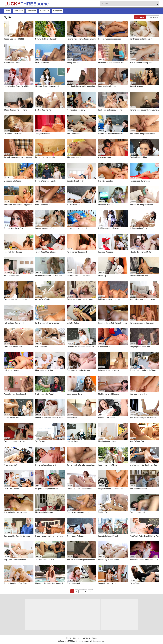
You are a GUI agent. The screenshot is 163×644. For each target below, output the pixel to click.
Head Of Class (72, 441)
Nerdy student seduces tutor (78, 276)
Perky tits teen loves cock (77, 252)
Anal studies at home (138, 489)
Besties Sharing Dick (44, 110)
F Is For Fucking (73, 205)
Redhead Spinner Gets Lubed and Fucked (145, 560)
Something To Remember (109, 560)
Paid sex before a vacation (109, 299)
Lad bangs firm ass (11, 370)
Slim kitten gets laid (75, 157)
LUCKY (11, 4)
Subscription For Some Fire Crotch (49, 418)
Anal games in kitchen (139, 394)
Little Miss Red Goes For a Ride (16, 86)
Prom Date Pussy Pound (108, 536)
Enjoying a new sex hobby (108, 370)
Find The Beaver (73, 134)
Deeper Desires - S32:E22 (14, 39)
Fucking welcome (42, 205)
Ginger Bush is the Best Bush (15, 583)
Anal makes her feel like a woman (49, 276)
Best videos (19, 11)
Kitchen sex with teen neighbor (47, 323)
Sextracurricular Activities (46, 394)
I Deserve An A (104, 347)
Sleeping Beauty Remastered (47, 86)
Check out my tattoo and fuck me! (80, 299)
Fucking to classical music (15, 441)
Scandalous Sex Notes (107, 583)
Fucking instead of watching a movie (81, 39)
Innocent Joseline (105, 252)
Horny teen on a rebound (77, 228)
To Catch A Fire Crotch (13, 134)
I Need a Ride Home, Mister (141, 252)
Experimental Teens (12, 63)
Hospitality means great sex (109, 39)
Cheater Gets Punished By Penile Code (82, 347)
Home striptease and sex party (142, 323)
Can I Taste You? (42, 347)
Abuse (94, 638)
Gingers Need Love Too (13, 228)
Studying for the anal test (140, 347)
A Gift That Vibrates (11, 276)
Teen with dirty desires (13, 252)
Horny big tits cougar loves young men (145, 110)
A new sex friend (105, 157)
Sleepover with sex (106, 205)
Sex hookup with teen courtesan (142, 299)
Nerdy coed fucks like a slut (141, 39)
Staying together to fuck (45, 228)
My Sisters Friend (42, 63)
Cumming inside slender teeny (79, 489)
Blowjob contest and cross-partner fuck (19, 157)
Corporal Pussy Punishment (47, 489)
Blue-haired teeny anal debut (141, 205)
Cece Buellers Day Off (75, 181)
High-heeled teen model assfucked (81, 86)
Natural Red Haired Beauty (46, 39)
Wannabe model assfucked (15, 394)
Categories (58, 11)
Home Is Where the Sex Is (45, 181)
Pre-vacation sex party (76, 110)
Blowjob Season (136, 86)
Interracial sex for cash (108, 86)
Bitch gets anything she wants (16, 110)
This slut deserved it (138, 512)
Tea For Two (103, 512)
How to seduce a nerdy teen (141, 63)
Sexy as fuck (72, 418)
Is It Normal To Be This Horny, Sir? (143, 465)
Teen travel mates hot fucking (79, 370)
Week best (32, 11)
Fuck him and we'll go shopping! (17, 299)
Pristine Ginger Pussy (75, 583)
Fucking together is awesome (110, 110)
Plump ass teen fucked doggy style (18, 205)
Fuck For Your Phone (107, 418)
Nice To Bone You (137, 441)
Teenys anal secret (43, 134)
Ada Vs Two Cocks (43, 299)
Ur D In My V (103, 276)
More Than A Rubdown (13, 347)
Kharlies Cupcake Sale (44, 370)
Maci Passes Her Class (76, 394)
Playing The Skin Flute (138, 157)
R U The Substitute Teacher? (109, 228)
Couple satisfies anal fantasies (111, 489)
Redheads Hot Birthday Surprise (17, 536)
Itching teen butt (73, 63)
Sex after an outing (106, 181)
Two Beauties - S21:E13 (45, 560)
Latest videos (153, 17)
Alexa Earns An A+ (11, 465)
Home (7, 11)
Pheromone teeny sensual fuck (142, 134)
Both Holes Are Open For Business (144, 418)
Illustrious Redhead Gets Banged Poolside (50, 583)
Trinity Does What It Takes (45, 252)
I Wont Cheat (135, 583)
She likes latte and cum (139, 276)
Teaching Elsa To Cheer (108, 465)
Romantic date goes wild (45, 157)
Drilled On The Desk (12, 418)
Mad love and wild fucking (109, 394)
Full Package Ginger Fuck (14, 323)
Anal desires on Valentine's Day (111, 63)
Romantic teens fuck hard (46, 465)
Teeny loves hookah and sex (78, 512)
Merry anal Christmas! (44, 512)
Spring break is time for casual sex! (81, 465)
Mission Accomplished (108, 441)
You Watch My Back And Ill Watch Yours (145, 536)
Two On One (40, 441)
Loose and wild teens (12, 181)
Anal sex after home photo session (81, 560)
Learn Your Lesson (11, 489)
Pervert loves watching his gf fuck (49, 536)
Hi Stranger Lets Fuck (138, 228)
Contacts (86, 638)
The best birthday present (140, 181)
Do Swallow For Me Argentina (16, 512)
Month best (44, 11)
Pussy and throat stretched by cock (112, 323)
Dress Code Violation (75, 536)
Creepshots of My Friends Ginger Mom (145, 370)
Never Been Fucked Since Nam (111, 134)
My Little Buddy (73, 323)
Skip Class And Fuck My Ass (15, 560)
